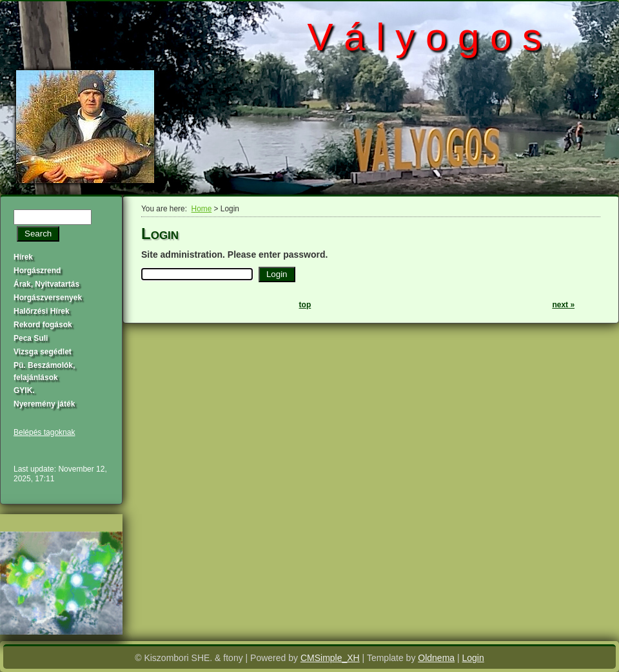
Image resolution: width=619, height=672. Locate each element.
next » (563, 305)
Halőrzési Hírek (42, 311)
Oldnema (436, 658)
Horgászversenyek (48, 298)
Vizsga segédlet (43, 352)
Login (473, 658)
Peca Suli (31, 338)
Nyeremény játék (44, 404)
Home (202, 209)
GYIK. (24, 390)
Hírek (23, 257)
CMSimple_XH (330, 658)
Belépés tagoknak (44, 432)
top (305, 305)
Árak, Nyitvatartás (46, 284)
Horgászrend (37, 271)
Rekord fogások (43, 325)
